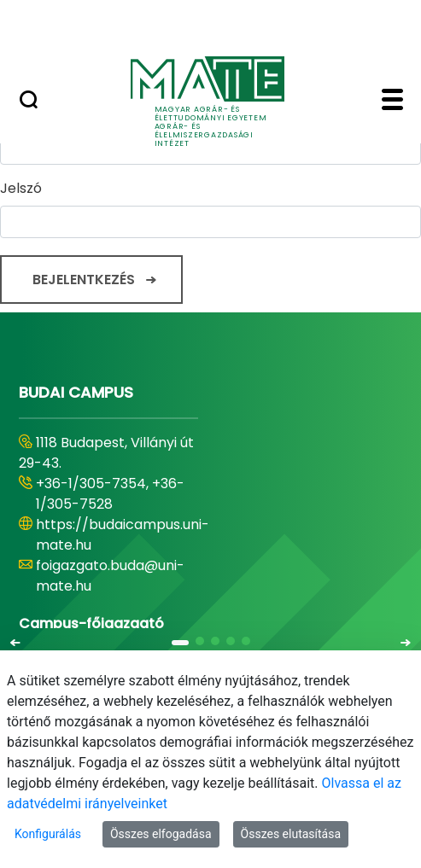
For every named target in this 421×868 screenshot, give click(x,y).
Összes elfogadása (161, 834)
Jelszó (21, 188)
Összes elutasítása (291, 834)
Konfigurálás (48, 834)
